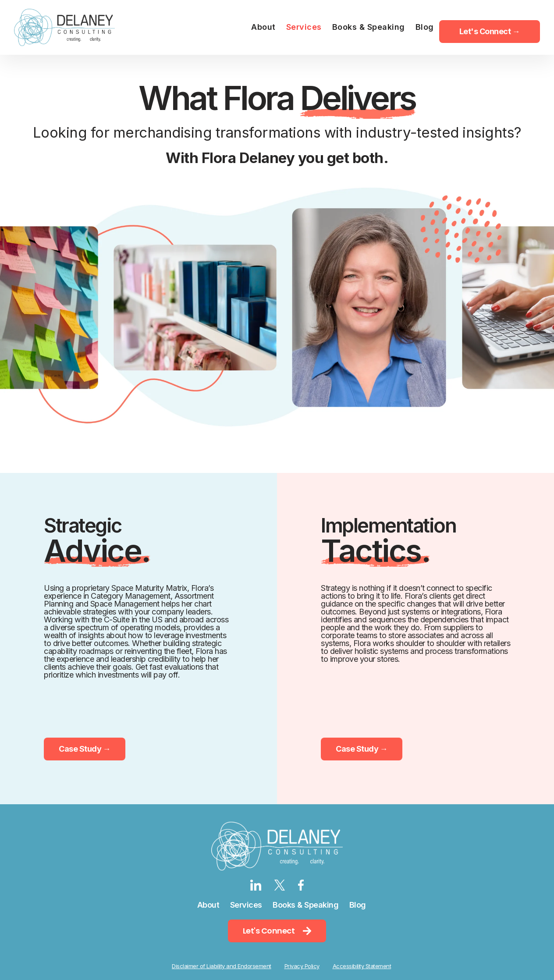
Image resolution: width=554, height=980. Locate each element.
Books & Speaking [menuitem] (369, 27)
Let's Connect (277, 931)
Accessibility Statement (362, 966)
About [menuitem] (263, 27)
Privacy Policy (302, 966)
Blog (358, 905)
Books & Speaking (305, 905)
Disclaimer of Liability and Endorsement (222, 966)
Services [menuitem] (304, 27)
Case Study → (85, 749)
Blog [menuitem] (425, 27)
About (208, 905)
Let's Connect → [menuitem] (490, 31)
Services (246, 905)
